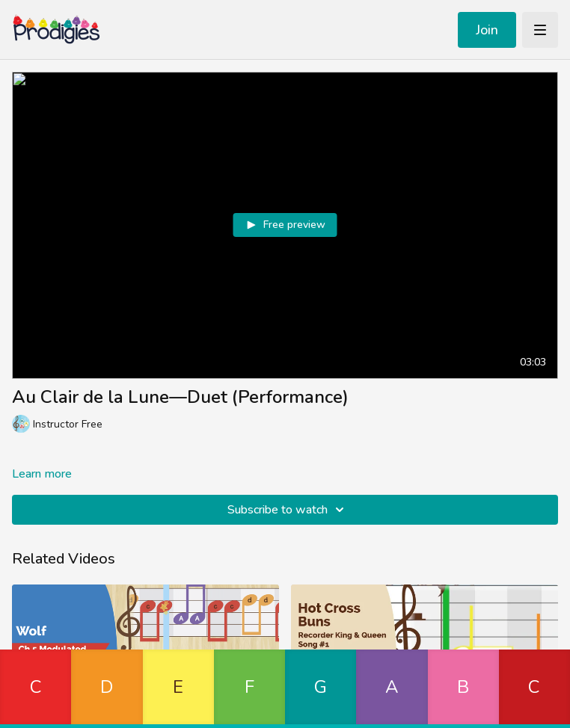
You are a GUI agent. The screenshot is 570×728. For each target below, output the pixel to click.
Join (487, 30)
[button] (36, 689)
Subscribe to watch (288, 510)
